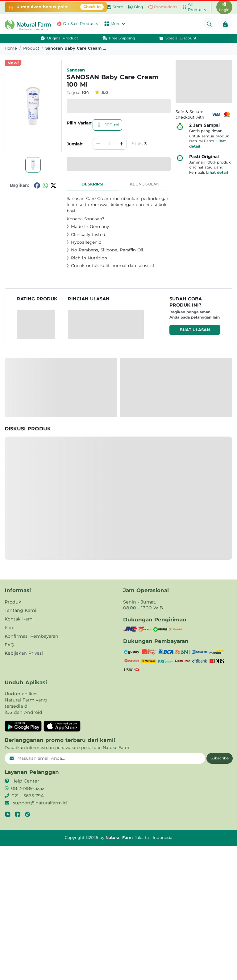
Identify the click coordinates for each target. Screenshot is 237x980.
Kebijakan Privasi (24, 653)
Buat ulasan (195, 330)
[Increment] (122, 144)
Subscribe (220, 758)
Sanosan (76, 70)
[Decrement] (98, 144)
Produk (13, 602)
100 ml (107, 125)
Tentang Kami (20, 610)
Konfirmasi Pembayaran (31, 636)
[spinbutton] (110, 144)
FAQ (9, 645)
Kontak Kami (19, 619)
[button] (20, 25)
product (31, 48)
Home (11, 48)
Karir (10, 628)
